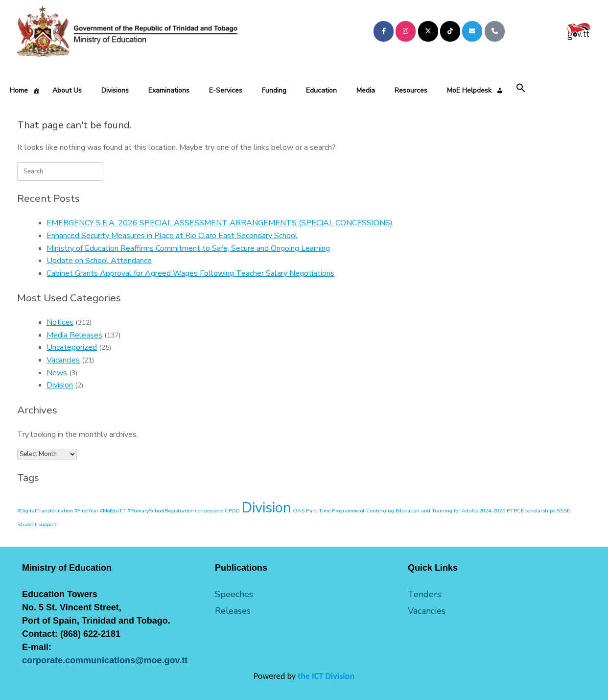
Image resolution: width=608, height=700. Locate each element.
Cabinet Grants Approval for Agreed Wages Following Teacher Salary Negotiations (190, 273)
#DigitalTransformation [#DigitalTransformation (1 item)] (45, 511)
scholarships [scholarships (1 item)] (540, 511)
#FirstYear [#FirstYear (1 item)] (86, 511)
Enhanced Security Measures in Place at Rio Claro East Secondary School (172, 236)
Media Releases (74, 335)
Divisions (115, 90)
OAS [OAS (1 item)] (299, 511)
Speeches (234, 594)
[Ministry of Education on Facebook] (384, 31)
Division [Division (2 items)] (266, 507)
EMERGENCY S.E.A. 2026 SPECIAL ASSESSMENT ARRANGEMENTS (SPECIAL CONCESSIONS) (220, 223)
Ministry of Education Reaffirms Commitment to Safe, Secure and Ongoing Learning (188, 248)
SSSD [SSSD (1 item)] (564, 511)
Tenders (424, 594)
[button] (521, 88)
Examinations (169, 90)
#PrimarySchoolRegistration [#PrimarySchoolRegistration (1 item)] (161, 511)
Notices (60, 322)
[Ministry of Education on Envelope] (472, 31)
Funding (274, 90)
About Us (67, 90)
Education (321, 90)
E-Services (226, 90)
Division (60, 385)
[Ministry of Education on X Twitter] (428, 31)
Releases (233, 611)
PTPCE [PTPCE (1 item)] (515, 511)
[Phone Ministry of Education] (495, 31)
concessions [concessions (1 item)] (209, 511)
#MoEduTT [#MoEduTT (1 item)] (113, 511)
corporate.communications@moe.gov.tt (105, 660)
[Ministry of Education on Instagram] (406, 31)
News (57, 373)
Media (366, 90)
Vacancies (63, 360)
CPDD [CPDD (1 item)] (232, 511)
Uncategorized (72, 347)
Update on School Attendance (99, 261)
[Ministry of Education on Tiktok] (450, 31)
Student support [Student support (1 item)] (37, 524)
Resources (411, 90)
